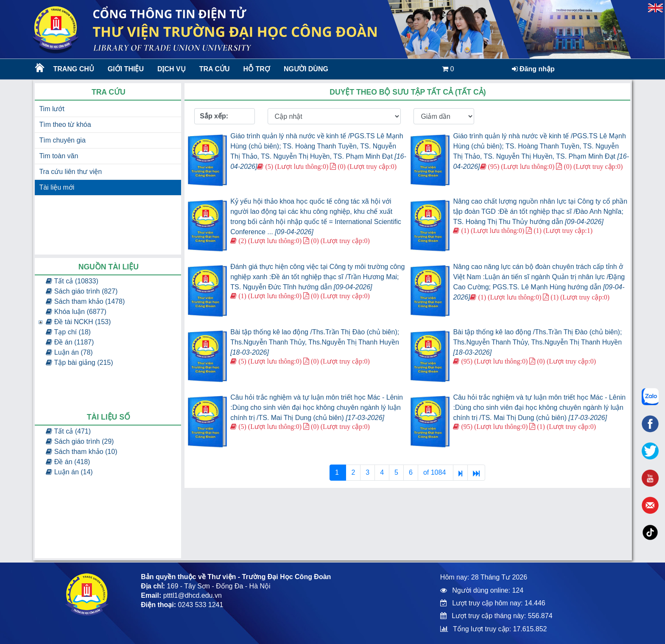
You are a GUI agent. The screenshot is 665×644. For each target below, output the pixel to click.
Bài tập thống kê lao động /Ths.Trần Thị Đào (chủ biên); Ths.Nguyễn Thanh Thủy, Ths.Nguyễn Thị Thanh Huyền (315, 342)
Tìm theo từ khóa (65, 125)
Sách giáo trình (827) (82, 291)
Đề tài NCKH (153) (78, 322)
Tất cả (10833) (72, 281)
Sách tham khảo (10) (81, 452)
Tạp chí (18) (68, 332)
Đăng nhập (533, 69)
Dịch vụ (172, 69)
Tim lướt (52, 109)
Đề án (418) (68, 462)
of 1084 (436, 472)
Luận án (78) (69, 352)
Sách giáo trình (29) (80, 441)
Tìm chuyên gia (62, 140)
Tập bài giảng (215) (79, 363)
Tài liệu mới (57, 187)
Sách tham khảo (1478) (85, 301)
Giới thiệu (126, 69)
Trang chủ (73, 69)
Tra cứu (215, 69)
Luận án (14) (69, 472)
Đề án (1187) (70, 342)
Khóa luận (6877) (76, 312)
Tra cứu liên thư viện (70, 172)
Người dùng (306, 69)
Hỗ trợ (257, 69)
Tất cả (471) (68, 431)
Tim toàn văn (59, 156)
